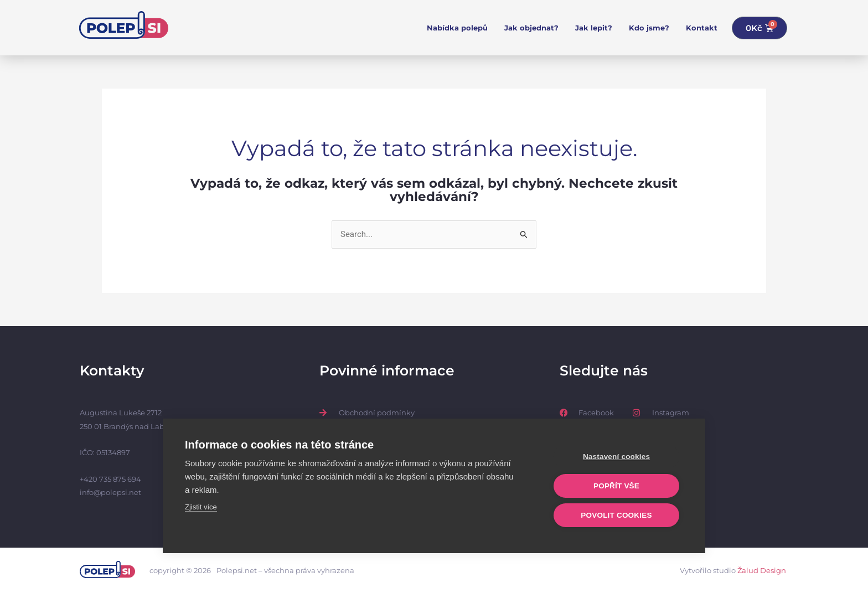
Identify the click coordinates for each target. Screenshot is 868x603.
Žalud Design (762, 570)
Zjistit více (201, 507)
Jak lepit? (594, 28)
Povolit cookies (616, 515)
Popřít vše (616, 486)
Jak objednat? (531, 28)
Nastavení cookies (616, 457)
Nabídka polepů (457, 28)
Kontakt (702, 28)
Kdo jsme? (649, 28)
